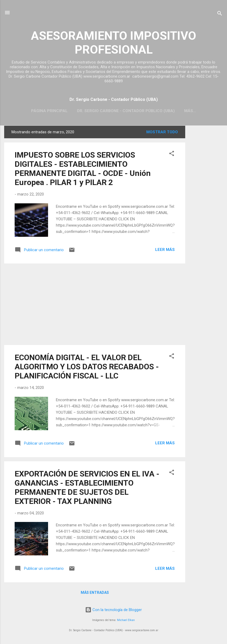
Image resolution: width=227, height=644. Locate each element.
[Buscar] (220, 14)
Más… (190, 111)
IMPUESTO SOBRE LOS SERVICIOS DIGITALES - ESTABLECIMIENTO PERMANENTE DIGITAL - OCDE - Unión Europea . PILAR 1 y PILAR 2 (83, 169)
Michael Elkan (126, 620)
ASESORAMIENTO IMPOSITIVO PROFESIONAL (114, 43)
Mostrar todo (162, 132)
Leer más (165, 250)
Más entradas (95, 593)
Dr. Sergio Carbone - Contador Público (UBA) (126, 111)
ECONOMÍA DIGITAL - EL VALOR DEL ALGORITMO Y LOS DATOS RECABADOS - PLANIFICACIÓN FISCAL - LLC (87, 367)
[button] (172, 154)
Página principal (49, 111)
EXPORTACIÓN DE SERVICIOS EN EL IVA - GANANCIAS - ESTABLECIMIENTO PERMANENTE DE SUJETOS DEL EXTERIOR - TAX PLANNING (87, 487)
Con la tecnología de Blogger (114, 610)
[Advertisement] (206, 204)
